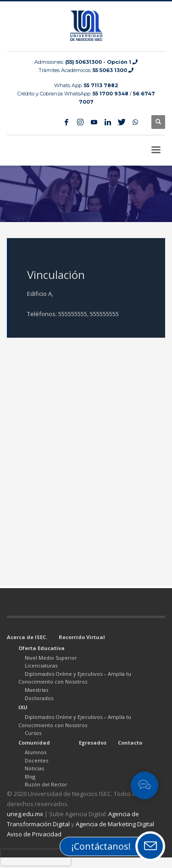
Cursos (33, 733)
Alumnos (36, 752)
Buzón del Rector (46, 784)
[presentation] (36, 857)
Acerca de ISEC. (27, 637)
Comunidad (34, 743)
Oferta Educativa (42, 648)
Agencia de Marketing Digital (115, 824)
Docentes (36, 760)
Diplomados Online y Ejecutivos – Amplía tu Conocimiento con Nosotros (75, 678)
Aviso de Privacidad (34, 834)
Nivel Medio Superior (51, 658)
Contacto (130, 743)
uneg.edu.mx (25, 814)
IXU (23, 707)
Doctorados (39, 698)
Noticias (34, 768)
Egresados (93, 743)
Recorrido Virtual (82, 637)
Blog (30, 776)
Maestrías (36, 690)
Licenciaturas (41, 665)
